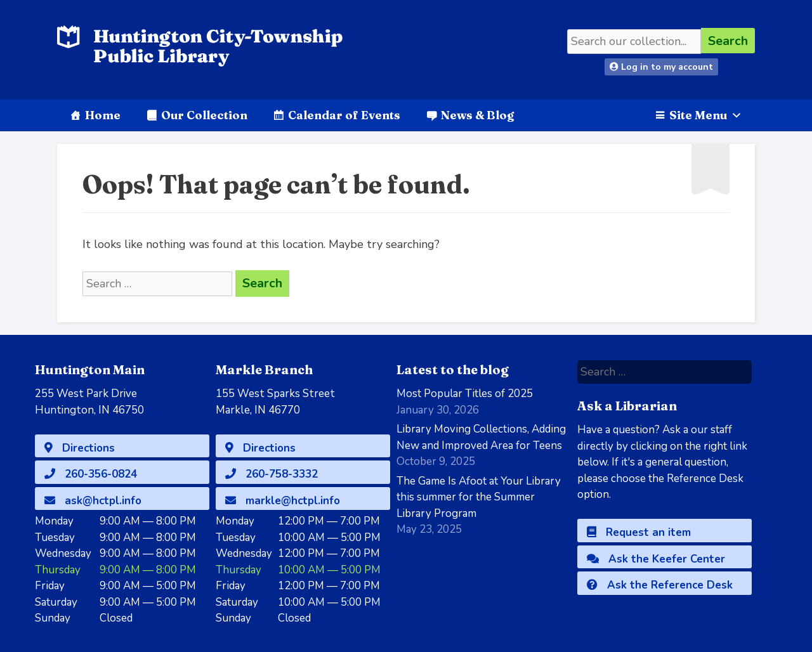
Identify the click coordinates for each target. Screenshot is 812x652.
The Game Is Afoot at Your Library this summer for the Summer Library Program (479, 497)
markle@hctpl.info (283, 501)
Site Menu (706, 115)
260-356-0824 (91, 474)
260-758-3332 (272, 474)
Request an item (639, 532)
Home (103, 115)
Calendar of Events (344, 115)
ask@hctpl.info (93, 501)
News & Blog (477, 115)
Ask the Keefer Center (656, 559)
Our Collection (204, 115)
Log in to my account (661, 67)
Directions (80, 448)
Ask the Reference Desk (660, 585)
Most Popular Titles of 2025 (465, 394)
